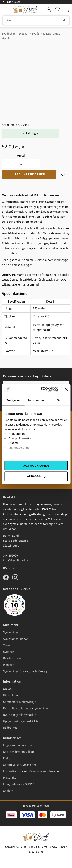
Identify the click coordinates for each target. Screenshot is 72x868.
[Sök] (64, 20)
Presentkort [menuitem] (11, 778)
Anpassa (36, 476)
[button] (58, 10)
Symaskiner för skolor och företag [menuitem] (25, 671)
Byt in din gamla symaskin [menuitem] (20, 715)
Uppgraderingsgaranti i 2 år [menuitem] (21, 721)
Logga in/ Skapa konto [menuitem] (18, 745)
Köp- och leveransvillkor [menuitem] (19, 752)
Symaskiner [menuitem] (11, 632)
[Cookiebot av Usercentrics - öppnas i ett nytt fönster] (43, 389)
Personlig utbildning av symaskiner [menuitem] (26, 708)
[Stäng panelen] (66, 389)
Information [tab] (36, 400)
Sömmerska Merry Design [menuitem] (20, 702)
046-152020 (14, 2)
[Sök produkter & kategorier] (36, 20)
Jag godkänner (36, 465)
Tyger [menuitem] (7, 645)
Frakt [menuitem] (6, 758)
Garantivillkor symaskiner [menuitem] (20, 765)
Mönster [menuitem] (8, 665)
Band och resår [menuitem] (13, 658)
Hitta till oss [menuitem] (11, 695)
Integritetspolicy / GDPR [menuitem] (18, 784)
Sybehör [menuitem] (9, 652)
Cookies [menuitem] (8, 791)
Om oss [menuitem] (8, 689)
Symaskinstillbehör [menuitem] (16, 639)
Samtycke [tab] (13, 400)
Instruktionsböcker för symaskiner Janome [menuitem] (31, 771)
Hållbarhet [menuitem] (10, 728)
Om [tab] (59, 400)
